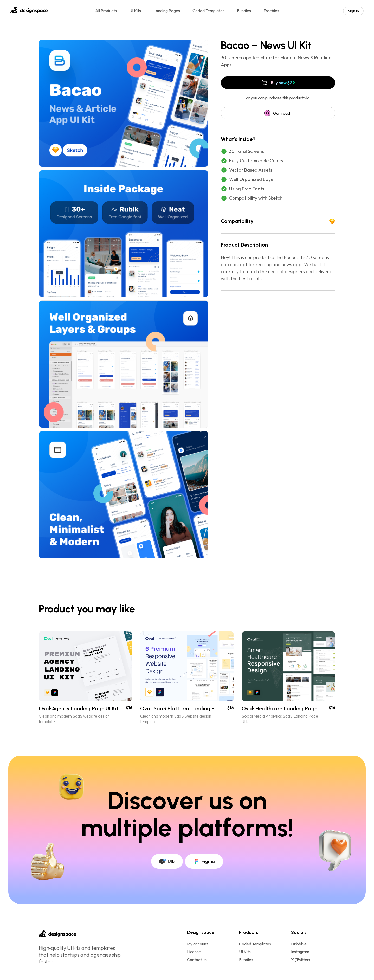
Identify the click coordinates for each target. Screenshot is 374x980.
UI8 (167, 861)
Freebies (271, 11)
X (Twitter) (301, 960)
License (194, 952)
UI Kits (135, 11)
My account (197, 944)
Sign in (353, 11)
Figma (204, 861)
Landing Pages (167, 11)
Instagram (300, 952)
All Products (106, 11)
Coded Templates (208, 11)
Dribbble (299, 944)
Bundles (244, 11)
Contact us (197, 960)
